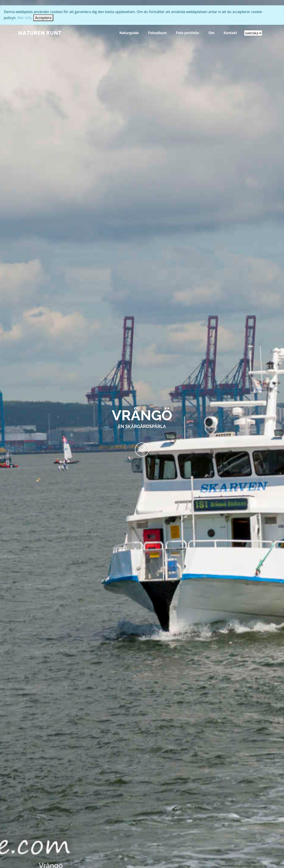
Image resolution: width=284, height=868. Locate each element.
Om (211, 33)
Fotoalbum (157, 33)
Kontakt (230, 33)
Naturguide (129, 33)
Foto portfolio (187, 33)
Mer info (24, 18)
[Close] (43, 18)
